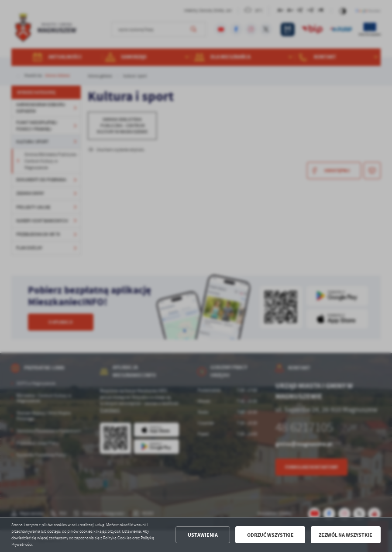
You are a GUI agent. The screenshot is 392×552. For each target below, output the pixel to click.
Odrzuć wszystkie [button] (270, 535)
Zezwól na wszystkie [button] (346, 535)
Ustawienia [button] (203, 535)
